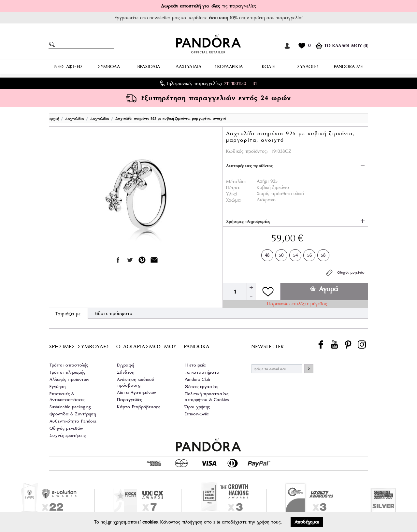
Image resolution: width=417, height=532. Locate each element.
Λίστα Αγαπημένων (137, 392)
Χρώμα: (234, 200)
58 (323, 254)
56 (309, 254)
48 (267, 254)
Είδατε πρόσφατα (114, 313)
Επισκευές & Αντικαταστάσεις (67, 397)
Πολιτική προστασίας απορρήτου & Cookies (207, 397)
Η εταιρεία (195, 365)
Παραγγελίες (129, 400)
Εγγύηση (58, 387)
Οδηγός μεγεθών (345, 273)
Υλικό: (232, 194)
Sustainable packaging (70, 407)
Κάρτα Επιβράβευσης (139, 407)
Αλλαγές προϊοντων (69, 379)
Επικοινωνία (197, 414)
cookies (150, 522)
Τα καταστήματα (202, 372)
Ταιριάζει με (68, 314)
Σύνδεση (126, 372)
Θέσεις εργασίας (201, 387)
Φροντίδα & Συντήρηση (73, 414)
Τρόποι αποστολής (69, 365)
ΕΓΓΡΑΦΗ (309, 369)
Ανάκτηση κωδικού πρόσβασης (136, 382)
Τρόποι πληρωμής (67, 372)
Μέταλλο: (236, 181)
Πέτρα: (233, 188)
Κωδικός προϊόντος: (247, 151)
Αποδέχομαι (307, 522)
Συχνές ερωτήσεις (68, 435)
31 (255, 83)
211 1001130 (235, 83)
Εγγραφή (125, 365)
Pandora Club (197, 379)
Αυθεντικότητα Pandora (73, 421)
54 (295, 254)
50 (281, 254)
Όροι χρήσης (197, 407)
